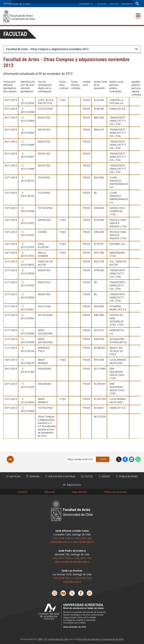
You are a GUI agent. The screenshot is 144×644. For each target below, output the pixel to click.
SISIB (40, 639)
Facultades (85, 3)
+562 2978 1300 (61, 538)
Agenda (33, 476)
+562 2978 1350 (83, 538)
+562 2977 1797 (83, 558)
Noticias (13, 476)
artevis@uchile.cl (72, 582)
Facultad (15, 34)
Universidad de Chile (58, 639)
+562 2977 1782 (61, 558)
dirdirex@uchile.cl (60, 542)
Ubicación (50, 492)
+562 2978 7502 (83, 578)
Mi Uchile (114, 3)
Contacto (22, 492)
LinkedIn (132, 459)
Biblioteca (72, 485)
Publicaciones (127, 476)
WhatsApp (138, 459)
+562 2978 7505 (61, 578)
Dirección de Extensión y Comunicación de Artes (101, 639)
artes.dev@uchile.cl (83, 542)
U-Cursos (102, 3)
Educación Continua (60, 476)
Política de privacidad (115, 492)
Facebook (125, 459)
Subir (10, 459)
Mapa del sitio (79, 492)
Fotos (87, 476)
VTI (46, 639)
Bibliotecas (127, 3)
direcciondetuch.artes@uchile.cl (72, 562)
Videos (104, 476)
